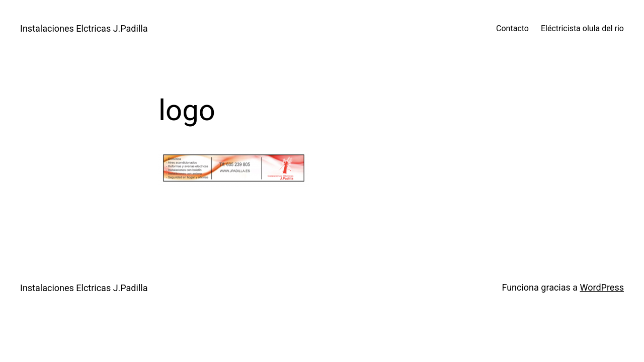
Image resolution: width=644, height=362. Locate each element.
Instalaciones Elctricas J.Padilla (84, 28)
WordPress (602, 287)
